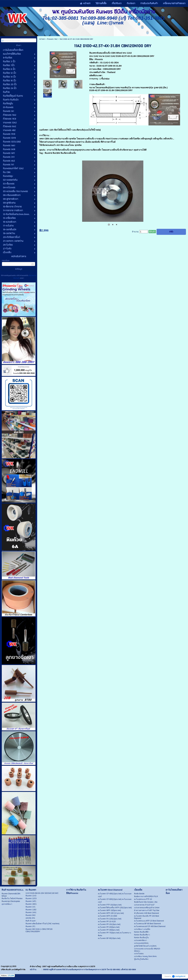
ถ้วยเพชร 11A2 (53, 39)
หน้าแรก (42, 39)
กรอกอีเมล (6, 261)
